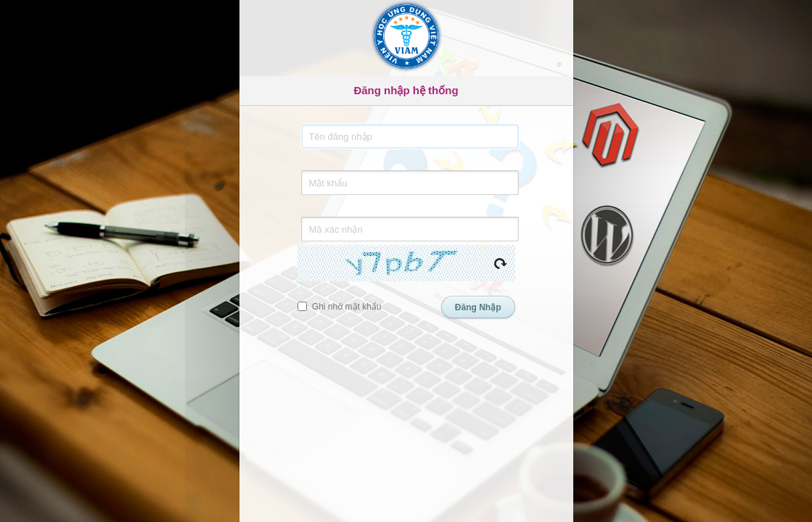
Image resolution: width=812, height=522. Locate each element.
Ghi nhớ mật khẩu (340, 307)
